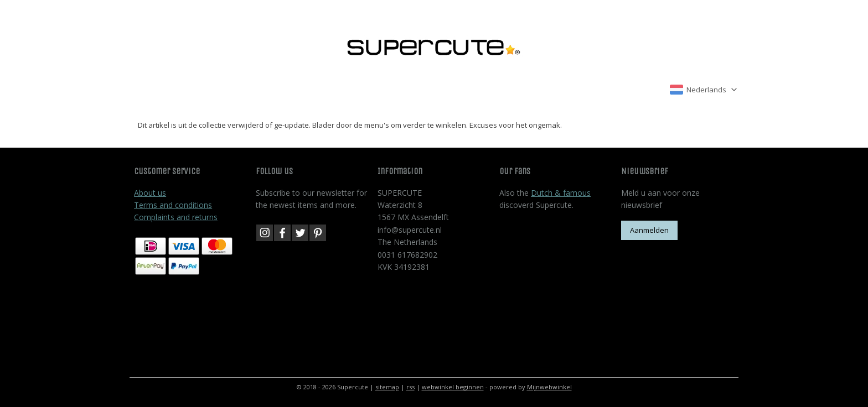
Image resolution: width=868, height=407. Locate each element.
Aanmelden (649, 230)
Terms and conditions (173, 205)
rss (410, 387)
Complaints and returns (176, 217)
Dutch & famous (561, 193)
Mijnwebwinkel (549, 387)
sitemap (387, 387)
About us (150, 193)
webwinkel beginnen (453, 387)
